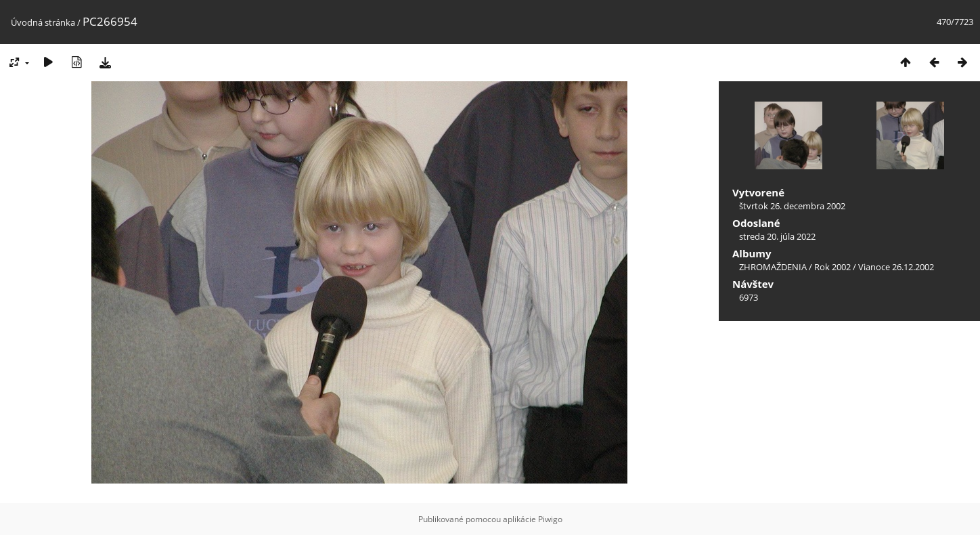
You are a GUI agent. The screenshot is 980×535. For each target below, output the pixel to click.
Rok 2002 (832, 267)
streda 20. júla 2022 (777, 236)
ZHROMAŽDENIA (773, 267)
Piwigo (550, 519)
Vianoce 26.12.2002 (896, 267)
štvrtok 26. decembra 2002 (792, 206)
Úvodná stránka (43, 22)
